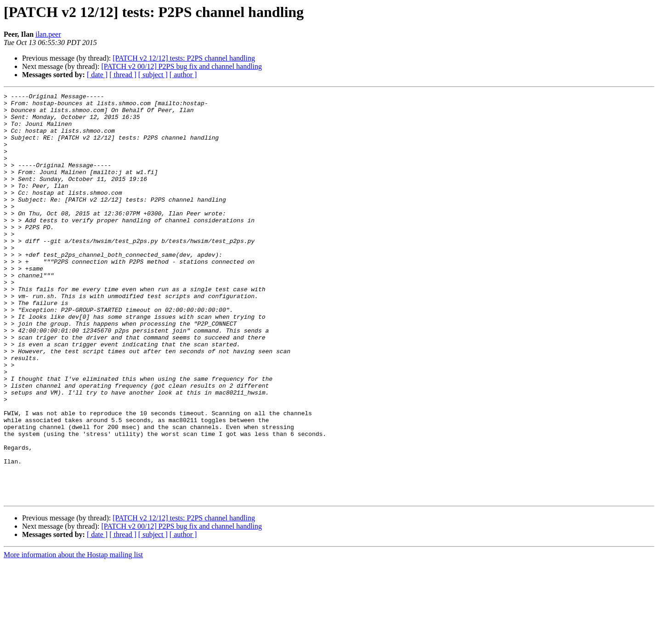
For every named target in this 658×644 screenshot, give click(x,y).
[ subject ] (153, 75)
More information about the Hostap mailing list (73, 636)
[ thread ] (123, 75)
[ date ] (97, 75)
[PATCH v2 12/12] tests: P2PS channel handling (184, 58)
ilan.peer (48, 34)
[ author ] (183, 75)
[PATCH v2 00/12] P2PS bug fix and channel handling (182, 66)
